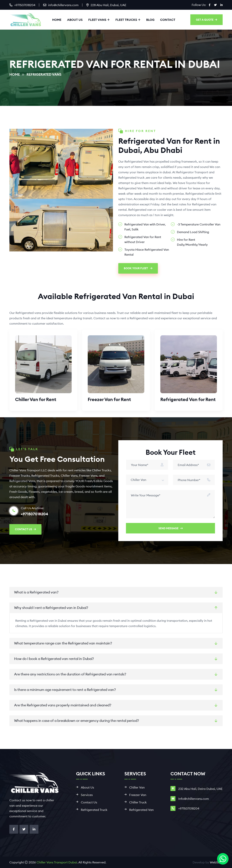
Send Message (171, 528)
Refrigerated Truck (94, 810)
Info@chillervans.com (194, 799)
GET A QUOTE (206, 20)
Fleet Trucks (126, 20)
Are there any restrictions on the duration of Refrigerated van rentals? (70, 674)
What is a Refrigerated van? (36, 592)
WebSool (216, 862)
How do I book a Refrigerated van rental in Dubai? (54, 659)
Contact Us (89, 802)
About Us (75, 20)
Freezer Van (138, 795)
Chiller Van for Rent (36, 399)
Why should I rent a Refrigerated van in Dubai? (51, 608)
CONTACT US (25, 529)
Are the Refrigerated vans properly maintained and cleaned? (63, 705)
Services (87, 795)
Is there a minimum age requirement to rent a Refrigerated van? (65, 690)
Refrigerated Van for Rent (188, 399)
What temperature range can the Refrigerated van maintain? (63, 643)
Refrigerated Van (141, 810)
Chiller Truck (138, 802)
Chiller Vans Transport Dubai (57, 862)
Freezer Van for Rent (109, 399)
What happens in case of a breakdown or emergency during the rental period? (77, 721)
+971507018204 (25, 5)
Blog (150, 20)
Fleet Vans (97, 20)
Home (57, 20)
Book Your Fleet (138, 268)
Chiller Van (137, 787)
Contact (168, 20)
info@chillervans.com (63, 5)
